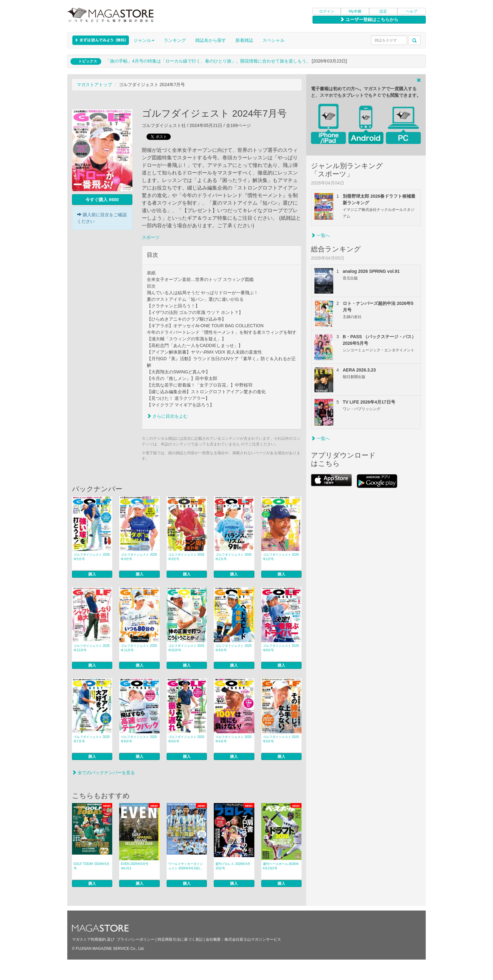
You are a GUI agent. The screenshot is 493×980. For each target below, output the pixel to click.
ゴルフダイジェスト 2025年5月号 (186, 739)
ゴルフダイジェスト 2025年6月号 (139, 739)
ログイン (327, 11)
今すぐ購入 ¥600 (102, 200)
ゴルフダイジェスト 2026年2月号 (233, 557)
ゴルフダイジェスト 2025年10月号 (186, 648)
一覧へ (320, 235)
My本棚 (355, 11)
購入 (92, 574)
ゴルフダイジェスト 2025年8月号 (281, 648)
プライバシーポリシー (136, 939)
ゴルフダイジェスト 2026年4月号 (139, 557)
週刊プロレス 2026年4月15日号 (233, 866)
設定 (383, 11)
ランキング (175, 40)
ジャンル (144, 40)
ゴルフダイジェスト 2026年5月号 (92, 557)
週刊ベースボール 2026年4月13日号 (281, 866)
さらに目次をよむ (167, 416)
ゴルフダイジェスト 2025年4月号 (233, 739)
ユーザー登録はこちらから (369, 19)
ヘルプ (412, 11)
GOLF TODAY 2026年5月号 (91, 866)
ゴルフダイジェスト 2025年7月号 (92, 739)
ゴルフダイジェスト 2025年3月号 (281, 739)
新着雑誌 (244, 40)
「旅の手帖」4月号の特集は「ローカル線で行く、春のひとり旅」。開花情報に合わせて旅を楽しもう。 (208, 61)
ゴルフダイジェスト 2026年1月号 (281, 557)
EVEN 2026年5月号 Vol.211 (135, 866)
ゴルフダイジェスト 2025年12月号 (92, 648)
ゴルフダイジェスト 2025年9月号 (233, 648)
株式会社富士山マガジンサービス (253, 939)
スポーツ (151, 237)
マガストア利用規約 (89, 939)
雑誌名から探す (211, 40)
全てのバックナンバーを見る (103, 773)
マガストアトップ (94, 85)
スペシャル (274, 40)
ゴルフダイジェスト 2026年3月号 (186, 557)
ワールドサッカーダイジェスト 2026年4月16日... (186, 866)
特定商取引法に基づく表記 (180, 939)
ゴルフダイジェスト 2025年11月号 (139, 648)
